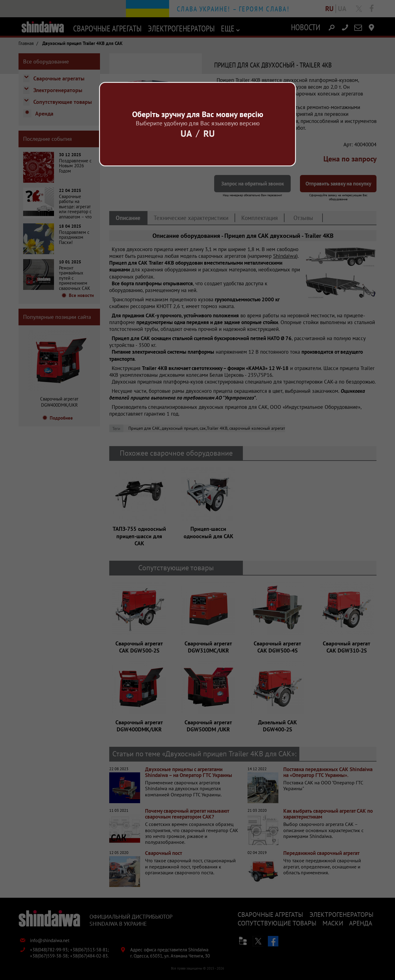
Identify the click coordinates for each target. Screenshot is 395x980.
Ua (186, 133)
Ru (209, 133)
